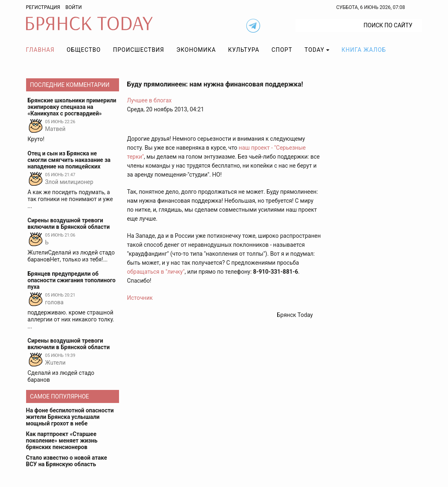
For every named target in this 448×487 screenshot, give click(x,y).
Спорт (282, 50)
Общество (84, 50)
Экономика (196, 50)
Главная (40, 50)
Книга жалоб (364, 50)
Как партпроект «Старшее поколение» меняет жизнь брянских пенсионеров (62, 441)
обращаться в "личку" (156, 272)
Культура (244, 50)
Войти (73, 7)
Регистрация (43, 7)
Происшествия (139, 50)
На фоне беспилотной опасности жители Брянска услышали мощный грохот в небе (70, 417)
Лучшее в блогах (150, 100)
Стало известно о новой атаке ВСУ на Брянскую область (67, 461)
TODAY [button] (314, 50)
